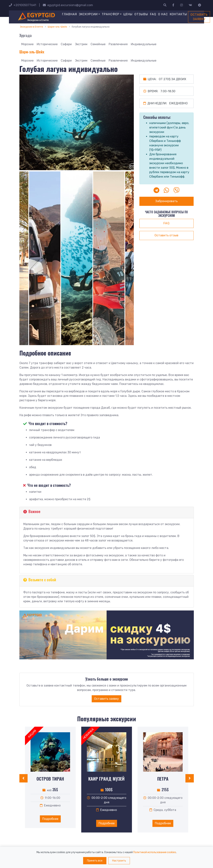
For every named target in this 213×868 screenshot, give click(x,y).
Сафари (66, 44)
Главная (70, 14)
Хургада (26, 35)
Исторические (47, 44)
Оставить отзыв (166, 235)
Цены (128, 14)
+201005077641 (23, 5)
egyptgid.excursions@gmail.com (68, 5)
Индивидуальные (144, 44)
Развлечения (118, 44)
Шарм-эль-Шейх (32, 52)
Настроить (119, 861)
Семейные (98, 44)
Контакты (178, 14)
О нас (163, 14)
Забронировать (166, 201)
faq (167, 223)
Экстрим (81, 44)
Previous (17, 259)
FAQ (153, 14)
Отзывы (141, 14)
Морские (27, 44)
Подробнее (50, 819)
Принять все (95, 861)
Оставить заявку (199, 17)
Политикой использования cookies (155, 852)
